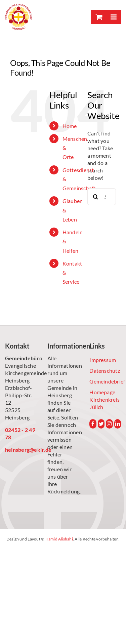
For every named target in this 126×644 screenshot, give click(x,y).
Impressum (103, 360)
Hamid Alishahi (59, 539)
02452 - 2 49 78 (20, 433)
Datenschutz (105, 371)
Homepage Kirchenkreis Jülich (104, 399)
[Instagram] (109, 424)
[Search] (96, 197)
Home (70, 126)
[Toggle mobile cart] (98, 17)
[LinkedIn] (118, 424)
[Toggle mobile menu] (113, 17)
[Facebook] (93, 424)
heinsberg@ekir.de (21, 450)
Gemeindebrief (105, 381)
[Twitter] (101, 424)
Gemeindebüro (21, 358)
